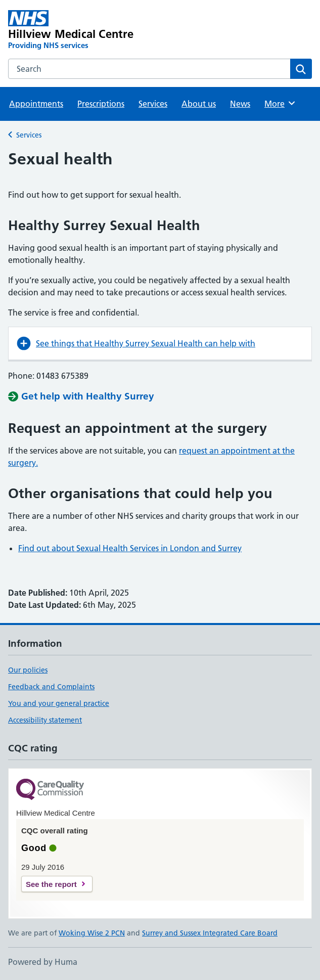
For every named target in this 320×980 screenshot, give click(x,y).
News (240, 104)
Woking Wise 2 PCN (92, 933)
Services (153, 104)
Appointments (36, 104)
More (280, 103)
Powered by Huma (43, 962)
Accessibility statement (45, 720)
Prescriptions (101, 104)
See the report (51, 884)
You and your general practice (59, 703)
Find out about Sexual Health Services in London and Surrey (130, 548)
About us (199, 104)
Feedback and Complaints (51, 687)
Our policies (28, 670)
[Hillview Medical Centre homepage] (99, 30)
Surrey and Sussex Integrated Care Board (210, 933)
